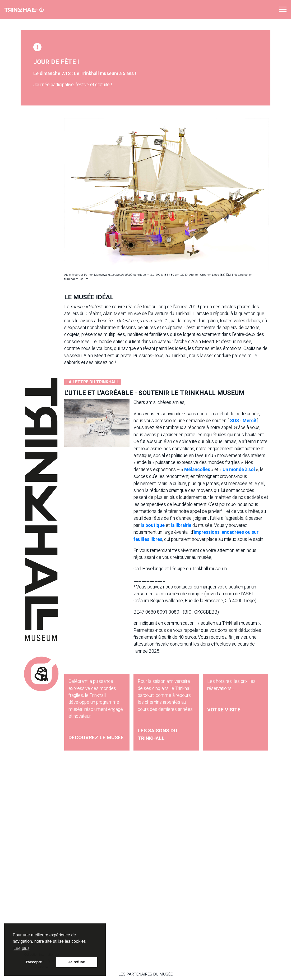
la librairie (181, 525)
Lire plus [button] (21, 948)
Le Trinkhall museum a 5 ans (104, 74)
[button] (283, 9)
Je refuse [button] (77, 962)
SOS (234, 421)
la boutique (153, 525)
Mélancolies (197, 470)
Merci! (249, 421)
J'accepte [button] (33, 962)
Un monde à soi (239, 470)
